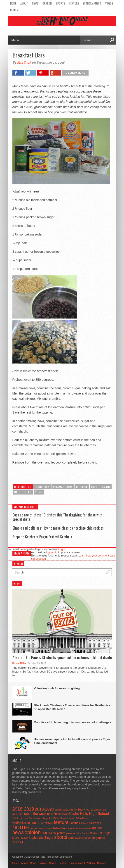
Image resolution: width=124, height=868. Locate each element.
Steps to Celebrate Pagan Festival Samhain (42, 537)
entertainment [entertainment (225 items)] (26, 822)
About (24, 3)
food (94, 487)
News (35, 3)
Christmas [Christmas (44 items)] (34, 818)
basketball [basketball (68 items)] (54, 814)
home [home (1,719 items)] (21, 827)
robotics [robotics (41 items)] (77, 833)
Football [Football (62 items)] (75, 823)
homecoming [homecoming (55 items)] (38, 828)
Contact (16, 10)
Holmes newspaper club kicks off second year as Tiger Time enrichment (72, 741)
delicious (82, 487)
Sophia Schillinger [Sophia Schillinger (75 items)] (41, 838)
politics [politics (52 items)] (61, 833)
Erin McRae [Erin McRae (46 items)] (46, 823)
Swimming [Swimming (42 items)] (81, 838)
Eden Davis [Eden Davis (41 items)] (82, 818)
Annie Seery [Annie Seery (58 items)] (77, 810)
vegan (39, 492)
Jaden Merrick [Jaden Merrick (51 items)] (61, 828)
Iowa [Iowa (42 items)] (49, 828)
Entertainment (92, 3)
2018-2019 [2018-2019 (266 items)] (23, 809)
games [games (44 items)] (84, 823)
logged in (52, 552)
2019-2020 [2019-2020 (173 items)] (44, 809)
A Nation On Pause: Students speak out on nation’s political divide (62, 658)
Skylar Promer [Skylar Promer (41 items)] (20, 838)
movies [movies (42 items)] (87, 828)
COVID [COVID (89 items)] (54, 818)
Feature (74, 3)
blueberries (42, 487)
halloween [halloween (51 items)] (95, 823)
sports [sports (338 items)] (61, 837)
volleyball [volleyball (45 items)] (18, 842)
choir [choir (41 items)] (25, 818)
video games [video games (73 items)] (96, 838)
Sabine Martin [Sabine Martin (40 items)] (89, 833)
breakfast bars (63, 487)
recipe (28, 492)
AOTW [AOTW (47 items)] (89, 810)
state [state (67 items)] (71, 838)
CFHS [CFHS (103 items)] (17, 818)
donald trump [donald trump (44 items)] (68, 818)
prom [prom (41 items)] (69, 833)
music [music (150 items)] (97, 828)
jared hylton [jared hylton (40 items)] (76, 828)
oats (17, 492)
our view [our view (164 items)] (49, 833)
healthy (105, 487)
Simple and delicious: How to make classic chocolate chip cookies (58, 528)
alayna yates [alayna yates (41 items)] (62, 810)
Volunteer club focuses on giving (57, 688)
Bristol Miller (19, 663)
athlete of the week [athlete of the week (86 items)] (33, 814)
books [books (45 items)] (65, 814)
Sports (61, 3)
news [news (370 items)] (18, 832)
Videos (109, 3)
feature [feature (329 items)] (61, 822)
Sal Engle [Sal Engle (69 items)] (104, 833)
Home (13, 3)
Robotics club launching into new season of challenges (73, 722)
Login (62, 549)
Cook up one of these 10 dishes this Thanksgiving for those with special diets (57, 517)
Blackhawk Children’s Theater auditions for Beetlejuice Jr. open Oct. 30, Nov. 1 (72, 707)
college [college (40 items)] (45, 818)
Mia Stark (24, 62)
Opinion (47, 3)
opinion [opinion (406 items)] (33, 832)
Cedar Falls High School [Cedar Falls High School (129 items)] (89, 813)
